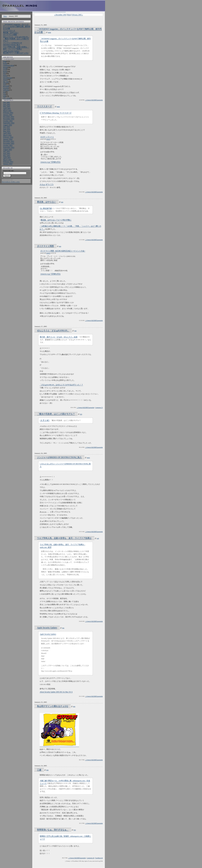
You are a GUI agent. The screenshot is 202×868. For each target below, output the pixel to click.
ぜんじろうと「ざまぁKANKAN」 (16, 37)
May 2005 (7, 106)
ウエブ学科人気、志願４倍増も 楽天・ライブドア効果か (16, 48)
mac (5, 73)
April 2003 (7, 158)
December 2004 (9, 117)
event (5, 69)
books (5, 63)
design (5, 67)
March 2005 (7, 111)
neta (5, 84)
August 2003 (8, 150)
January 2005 (8, 115)
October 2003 (8, 145)
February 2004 (8, 137)
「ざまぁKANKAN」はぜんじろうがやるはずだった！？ (61, 385)
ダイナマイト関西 (10, 35)
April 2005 (7, 109)
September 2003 (9, 147)
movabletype (8, 78)
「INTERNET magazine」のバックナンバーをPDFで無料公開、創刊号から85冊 (17, 26)
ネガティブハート (47, 137)
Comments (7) (99, 408)
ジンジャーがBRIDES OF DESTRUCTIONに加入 (13, 44)
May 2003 (7, 156)
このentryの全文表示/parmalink (94, 100)
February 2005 (8, 113)
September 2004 (9, 123)
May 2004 (7, 131)
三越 (39, 770)
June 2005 (7, 104)
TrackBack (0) (99, 858)
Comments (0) (90, 858)
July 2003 (7, 151)
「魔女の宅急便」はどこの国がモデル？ (56, 414)
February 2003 (8, 162)
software (6, 90)
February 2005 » (77, 15)
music (5, 80)
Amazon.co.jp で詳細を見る (50, 162)
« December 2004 (60, 15)
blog (5, 61)
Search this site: (9, 171)
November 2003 (9, 143)
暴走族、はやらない (11, 33)
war (4, 94)
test (4, 92)
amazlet (48, 139)
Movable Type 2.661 (11, 182)
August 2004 (8, 125)
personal (6, 86)
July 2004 (7, 127)
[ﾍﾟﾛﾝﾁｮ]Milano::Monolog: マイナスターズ (56, 113)
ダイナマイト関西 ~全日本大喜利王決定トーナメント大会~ (63, 251)
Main (5, 16)
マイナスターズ (9, 31)
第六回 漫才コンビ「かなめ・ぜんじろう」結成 (59, 337)
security (6, 88)
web (5, 96)
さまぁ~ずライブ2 (47, 184)
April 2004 (7, 133)
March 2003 (7, 160)
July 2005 (7, 102)
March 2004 (7, 135)
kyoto (5, 72)
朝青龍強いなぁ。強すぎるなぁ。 (53, 830)
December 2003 (9, 141)
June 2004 (7, 129)
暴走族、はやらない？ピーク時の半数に (56, 220)
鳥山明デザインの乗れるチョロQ (16, 53)
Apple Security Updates (11, 51)
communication (8, 65)
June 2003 (7, 154)
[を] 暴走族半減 (46, 208)
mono (5, 76)
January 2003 (8, 164)
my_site (6, 82)
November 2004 (9, 119)
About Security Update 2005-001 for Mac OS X (56, 692)
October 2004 (8, 121)
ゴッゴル (7, 98)
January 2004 (8, 139)
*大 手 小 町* (45, 420)
